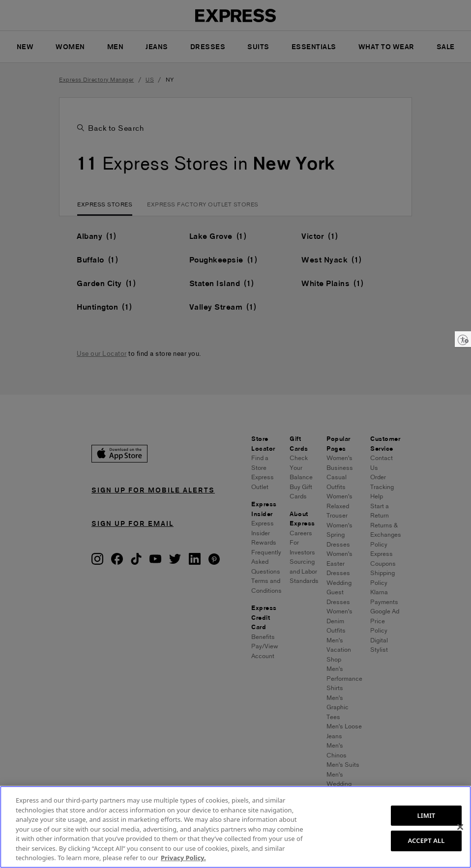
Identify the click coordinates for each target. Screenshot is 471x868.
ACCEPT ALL (426, 840)
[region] (235, 827)
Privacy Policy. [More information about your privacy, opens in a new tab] (183, 858)
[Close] (460, 827)
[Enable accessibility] (463, 339)
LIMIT (427, 815)
